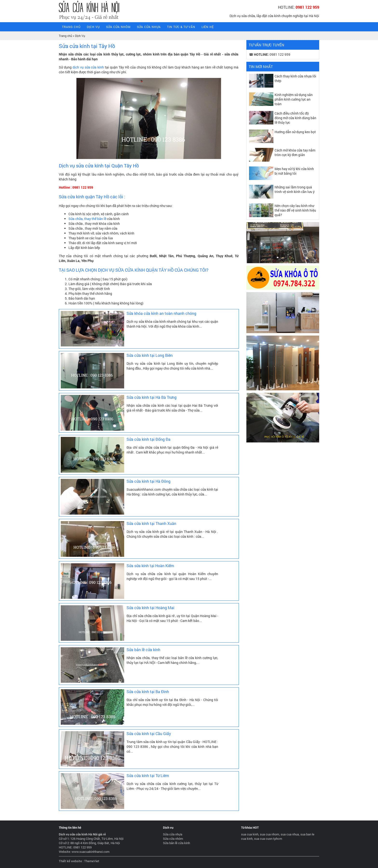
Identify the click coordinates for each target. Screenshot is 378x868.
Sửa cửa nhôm (118, 27)
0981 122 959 (307, 7)
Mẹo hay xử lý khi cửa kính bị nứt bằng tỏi (294, 171)
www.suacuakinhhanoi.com (91, 852)
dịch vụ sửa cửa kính (88, 67)
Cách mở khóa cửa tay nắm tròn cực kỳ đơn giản (295, 152)
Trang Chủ (71, 27)
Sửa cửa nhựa (149, 27)
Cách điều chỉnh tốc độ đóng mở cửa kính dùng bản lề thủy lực (295, 118)
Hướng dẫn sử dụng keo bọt (295, 132)
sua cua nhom (270, 834)
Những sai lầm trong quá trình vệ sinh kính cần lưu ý (295, 189)
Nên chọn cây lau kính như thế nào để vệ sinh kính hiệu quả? (295, 210)
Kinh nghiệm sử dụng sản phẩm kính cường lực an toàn (294, 99)
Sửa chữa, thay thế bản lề (87, 219)
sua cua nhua (290, 834)
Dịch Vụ (93, 27)
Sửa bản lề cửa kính (176, 843)
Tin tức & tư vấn (181, 27)
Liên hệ (208, 27)
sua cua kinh (250, 834)
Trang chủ (65, 36)
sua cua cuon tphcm (268, 839)
